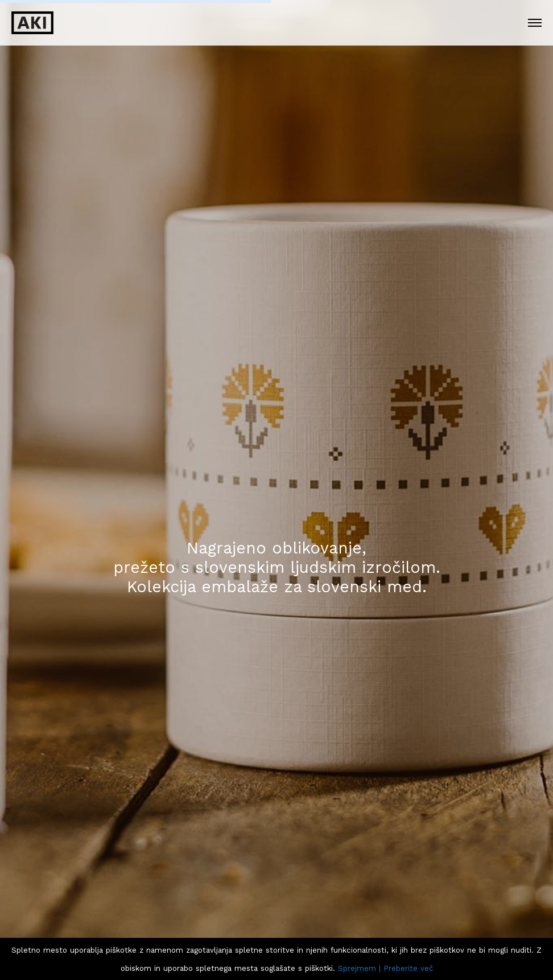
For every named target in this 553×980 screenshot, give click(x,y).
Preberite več (408, 968)
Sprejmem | (359, 968)
